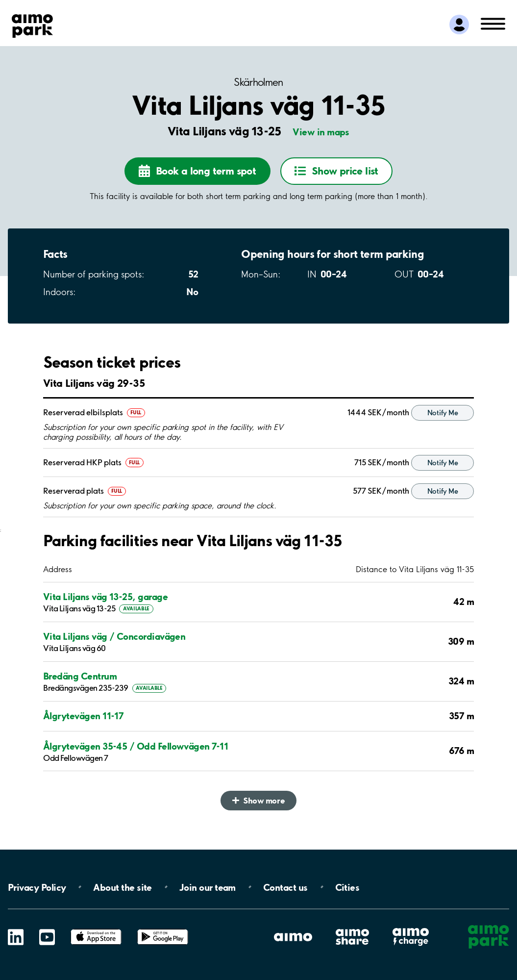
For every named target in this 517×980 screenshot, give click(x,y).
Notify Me (443, 413)
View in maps (321, 132)
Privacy (37, 887)
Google (163, 929)
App (96, 929)
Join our (208, 887)
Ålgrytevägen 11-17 (83, 716)
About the (122, 887)
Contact (285, 887)
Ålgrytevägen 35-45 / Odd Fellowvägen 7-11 (135, 746)
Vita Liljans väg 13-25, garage (105, 597)
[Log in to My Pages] (459, 25)
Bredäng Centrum (80, 676)
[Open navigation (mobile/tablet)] (493, 23)
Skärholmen (258, 82)
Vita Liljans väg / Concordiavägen (114, 637)
